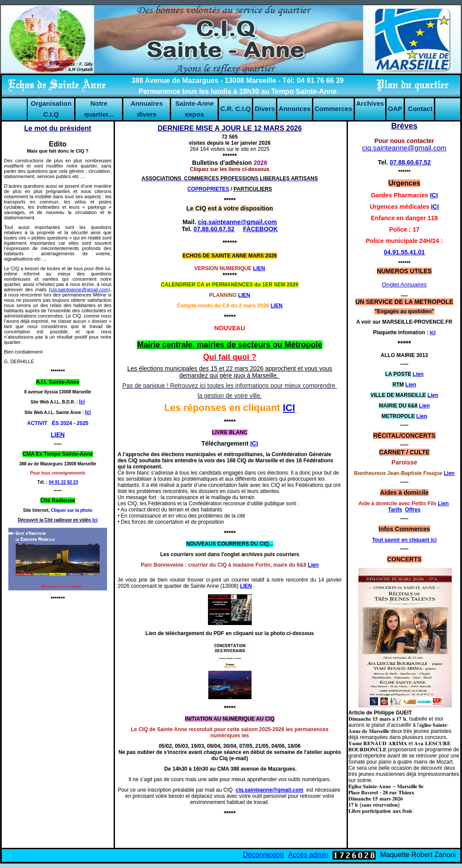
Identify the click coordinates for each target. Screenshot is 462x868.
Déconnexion (263, 855)
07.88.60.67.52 (214, 229)
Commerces (333, 109)
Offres (413, 510)
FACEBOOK (260, 229)
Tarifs (395, 510)
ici (433, 332)
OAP (395, 109)
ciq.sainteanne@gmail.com (79, 289)
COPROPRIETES (208, 189)
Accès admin (308, 855)
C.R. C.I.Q (235, 109)
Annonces (295, 109)
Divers (265, 109)
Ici (88, 412)
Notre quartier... (99, 109)
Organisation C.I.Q (51, 109)
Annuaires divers (147, 109)
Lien (313, 565)
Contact (420, 109)
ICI (289, 408)
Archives (370, 103)
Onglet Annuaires (404, 284)
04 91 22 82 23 (63, 482)
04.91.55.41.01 (404, 252)
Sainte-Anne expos (195, 109)
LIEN (244, 295)
